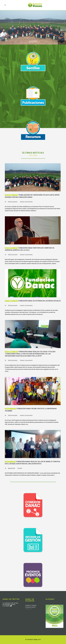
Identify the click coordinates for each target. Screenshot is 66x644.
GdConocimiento (13, 202)
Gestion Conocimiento (26, 202)
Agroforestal (12, 468)
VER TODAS (33, 155)
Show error (29, 609)
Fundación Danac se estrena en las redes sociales (39, 301)
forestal (20, 468)
